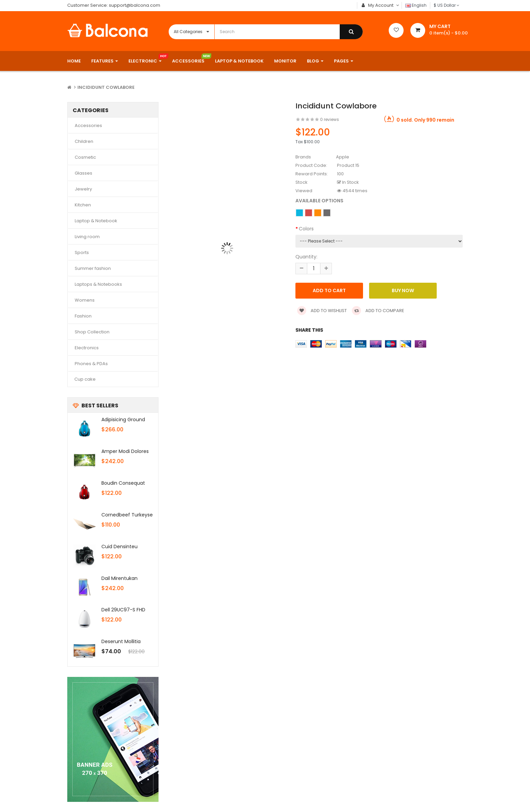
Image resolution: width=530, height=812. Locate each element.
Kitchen (83, 205)
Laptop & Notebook (96, 221)
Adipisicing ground (123, 420)
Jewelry (83, 189)
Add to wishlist (322, 311)
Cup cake (85, 379)
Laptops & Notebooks (98, 284)
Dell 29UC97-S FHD (123, 610)
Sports (82, 252)
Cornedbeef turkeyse (127, 515)
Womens (85, 300)
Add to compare (378, 311)
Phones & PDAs (91, 364)
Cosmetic (85, 157)
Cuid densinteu (119, 547)
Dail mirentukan (119, 578)
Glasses (83, 173)
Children (84, 141)
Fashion (83, 316)
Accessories (88, 125)
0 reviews (330, 119)
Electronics (87, 348)
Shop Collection (92, 332)
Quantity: (306, 257)
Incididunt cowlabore (106, 87)
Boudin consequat (123, 483)
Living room (87, 237)
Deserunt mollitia (121, 641)
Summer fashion (93, 268)
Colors (306, 229)
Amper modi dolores (125, 451)
